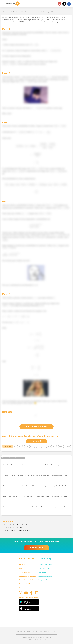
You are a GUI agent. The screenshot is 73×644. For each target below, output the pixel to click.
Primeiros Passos (44, 568)
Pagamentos (43, 572)
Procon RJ (54, 631)
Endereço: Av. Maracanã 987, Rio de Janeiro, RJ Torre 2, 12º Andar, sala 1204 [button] (36, 638)
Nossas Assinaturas (45, 564)
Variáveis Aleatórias (35, 12)
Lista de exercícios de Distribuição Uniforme (17, 530)
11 (65, 446)
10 (60, 446)
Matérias (22, 564)
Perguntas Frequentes (46, 580)
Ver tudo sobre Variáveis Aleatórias (14, 528)
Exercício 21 (8, 446)
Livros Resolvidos (25, 572)
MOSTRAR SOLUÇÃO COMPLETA (36, 427)
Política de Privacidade (23, 631)
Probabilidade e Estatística (19, 12)
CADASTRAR (36, 548)
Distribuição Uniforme (50, 12)
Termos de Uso (37, 631)
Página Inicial (5, 12)
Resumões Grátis (25, 584)
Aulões (21, 568)
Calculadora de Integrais (27, 576)
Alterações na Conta (45, 576)
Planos (46, 631)
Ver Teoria (36, 441)
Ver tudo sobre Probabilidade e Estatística (16, 525)
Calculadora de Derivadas (28, 580)
